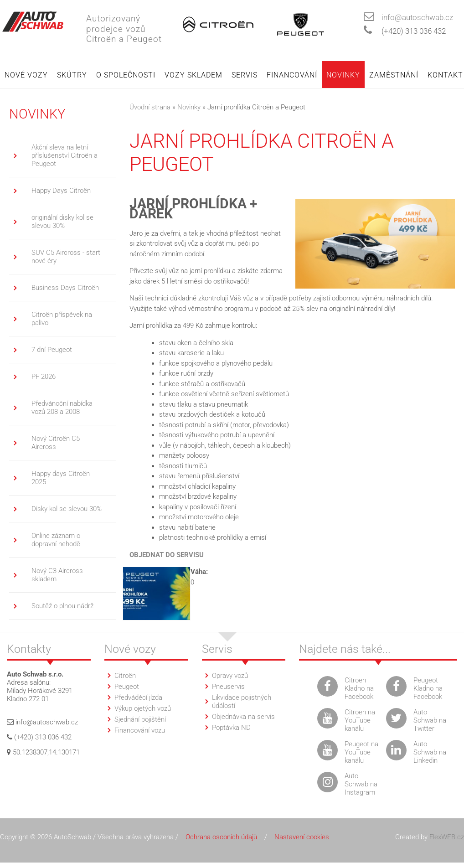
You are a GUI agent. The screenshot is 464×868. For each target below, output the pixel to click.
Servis (245, 75)
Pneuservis (228, 687)
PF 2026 (44, 377)
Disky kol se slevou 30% (67, 509)
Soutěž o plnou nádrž (62, 606)
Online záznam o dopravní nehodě (56, 540)
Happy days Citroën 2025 (61, 478)
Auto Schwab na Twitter (430, 721)
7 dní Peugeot (52, 350)
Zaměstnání (394, 75)
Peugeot (127, 687)
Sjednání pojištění (140, 720)
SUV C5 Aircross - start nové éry (66, 257)
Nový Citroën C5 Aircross (56, 443)
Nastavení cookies (302, 837)
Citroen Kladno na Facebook (359, 689)
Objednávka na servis (243, 717)
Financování (292, 75)
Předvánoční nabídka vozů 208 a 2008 (62, 408)
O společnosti (126, 75)
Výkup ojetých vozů (143, 709)
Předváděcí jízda (138, 698)
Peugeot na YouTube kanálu (361, 753)
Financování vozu (140, 731)
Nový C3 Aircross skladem (57, 575)
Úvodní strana (150, 108)
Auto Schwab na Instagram (361, 785)
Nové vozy (26, 75)
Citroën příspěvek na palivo (62, 319)
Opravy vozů (230, 676)
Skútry (72, 75)
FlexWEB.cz (447, 837)
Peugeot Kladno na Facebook (428, 689)
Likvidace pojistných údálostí (242, 702)
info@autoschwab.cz (417, 18)
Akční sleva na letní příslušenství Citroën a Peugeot (64, 156)
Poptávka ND (231, 728)
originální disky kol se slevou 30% (62, 222)
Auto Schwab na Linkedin (430, 753)
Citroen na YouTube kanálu (360, 721)
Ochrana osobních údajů (221, 837)
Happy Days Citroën (61, 191)
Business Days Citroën (65, 288)
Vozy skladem (193, 75)
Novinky (343, 75)
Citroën (125, 676)
